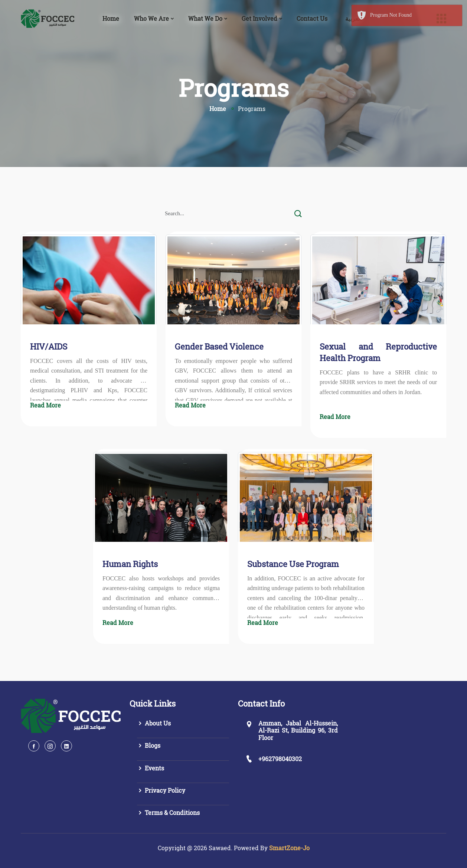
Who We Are (151, 18)
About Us (154, 723)
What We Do (205, 18)
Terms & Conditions (168, 813)
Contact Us (312, 18)
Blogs (149, 745)
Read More (45, 405)
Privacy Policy (161, 790)
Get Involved (259, 18)
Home (111, 18)
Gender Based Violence (219, 346)
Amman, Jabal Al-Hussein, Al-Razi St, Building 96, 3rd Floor (298, 730)
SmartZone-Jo (289, 848)
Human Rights (130, 564)
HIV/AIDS (49, 346)
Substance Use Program (293, 564)
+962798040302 (280, 759)
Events (151, 768)
